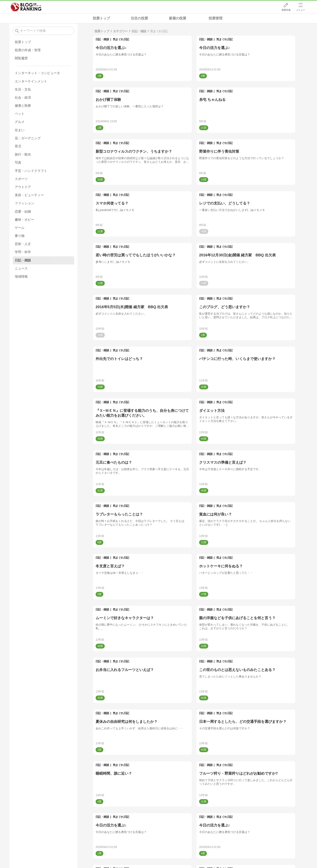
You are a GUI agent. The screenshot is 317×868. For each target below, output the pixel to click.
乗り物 (20, 236)
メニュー (301, 10)
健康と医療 (23, 106)
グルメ (20, 122)
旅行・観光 (23, 154)
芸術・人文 (23, 244)
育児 (18, 146)
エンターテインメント (31, 81)
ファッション (24, 203)
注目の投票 (139, 18)
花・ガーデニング (28, 138)
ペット (20, 114)
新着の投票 (178, 18)
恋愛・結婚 (23, 211)
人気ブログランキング (26, 7)
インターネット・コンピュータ (37, 73)
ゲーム (20, 228)
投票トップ (101, 18)
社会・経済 (23, 97)
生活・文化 (23, 89)
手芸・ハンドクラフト (31, 171)
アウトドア (23, 187)
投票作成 (286, 10)
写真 (18, 162)
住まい (20, 130)
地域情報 (21, 276)
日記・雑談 (102, 39)
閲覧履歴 (21, 58)
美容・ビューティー (29, 195)
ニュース (21, 268)
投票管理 (216, 18)
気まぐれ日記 (121, 39)
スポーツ (21, 179)
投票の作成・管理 (28, 50)
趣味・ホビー (24, 220)
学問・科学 (23, 252)
